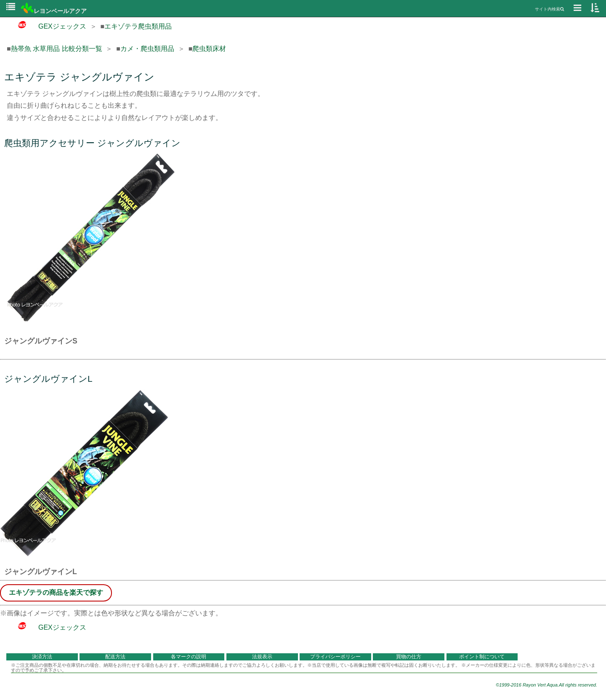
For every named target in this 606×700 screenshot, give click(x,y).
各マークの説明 (189, 657)
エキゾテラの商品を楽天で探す (56, 592)
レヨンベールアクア (54, 11)
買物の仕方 (409, 657)
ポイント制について (482, 657)
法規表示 (262, 657)
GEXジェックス (47, 26)
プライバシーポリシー (335, 657)
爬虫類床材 (209, 49)
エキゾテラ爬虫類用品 (138, 26)
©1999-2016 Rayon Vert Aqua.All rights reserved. (546, 685)
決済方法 (42, 657)
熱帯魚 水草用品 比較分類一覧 (57, 49)
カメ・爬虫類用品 (147, 49)
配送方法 (115, 657)
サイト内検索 (549, 9)
